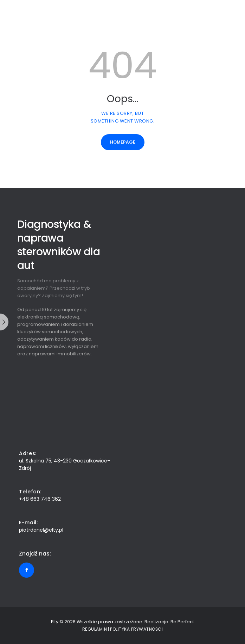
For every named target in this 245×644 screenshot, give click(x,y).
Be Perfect (182, 622)
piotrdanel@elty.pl (41, 530)
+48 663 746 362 (40, 499)
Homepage (123, 142)
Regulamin (95, 629)
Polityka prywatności (136, 629)
